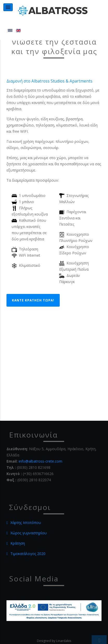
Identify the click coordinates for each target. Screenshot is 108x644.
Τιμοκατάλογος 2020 (28, 554)
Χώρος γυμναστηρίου (29, 533)
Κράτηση (18, 543)
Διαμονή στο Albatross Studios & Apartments (49, 81)
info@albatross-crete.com (40, 461)
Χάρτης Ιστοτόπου (26, 523)
